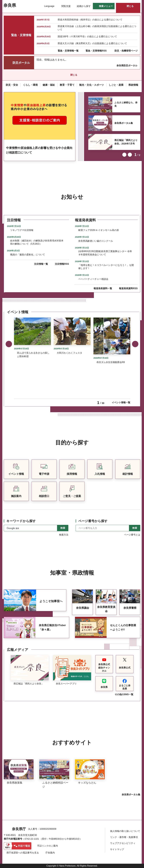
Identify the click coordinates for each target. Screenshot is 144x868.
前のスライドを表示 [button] (124, 155)
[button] (47, 6)
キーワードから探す (21, 521)
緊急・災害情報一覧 (68, 51)
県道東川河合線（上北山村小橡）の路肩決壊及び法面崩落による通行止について (97, 28)
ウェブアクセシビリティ (123, 843)
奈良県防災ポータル (127, 66)
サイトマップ (117, 849)
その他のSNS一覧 (124, 694)
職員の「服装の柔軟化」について (28, 255)
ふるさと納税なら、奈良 (126, 104)
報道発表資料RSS (128, 288)
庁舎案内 (50, 853)
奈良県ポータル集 (124, 123)
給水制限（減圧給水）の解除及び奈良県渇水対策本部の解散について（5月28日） (37, 242)
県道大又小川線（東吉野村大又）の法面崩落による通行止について (92, 43)
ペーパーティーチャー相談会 (93, 279)
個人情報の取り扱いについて (125, 831)
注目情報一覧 (41, 264)
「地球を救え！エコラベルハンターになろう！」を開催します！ (106, 267)
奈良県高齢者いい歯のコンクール (96, 241)
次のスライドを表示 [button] (130, 155)
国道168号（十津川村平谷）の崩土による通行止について (87, 36)
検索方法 (64, 535)
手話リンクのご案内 (48, 846)
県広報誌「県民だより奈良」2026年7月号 (126, 142)
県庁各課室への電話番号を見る (23, 853)
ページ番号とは (132, 535)
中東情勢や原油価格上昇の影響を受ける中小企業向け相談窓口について (39, 150)
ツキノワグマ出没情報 (22, 230)
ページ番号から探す (93, 521)
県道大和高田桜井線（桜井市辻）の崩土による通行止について (90, 20)
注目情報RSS (62, 264)
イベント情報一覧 (121, 402)
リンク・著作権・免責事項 (124, 837)
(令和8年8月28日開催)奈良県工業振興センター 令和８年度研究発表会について (105, 253)
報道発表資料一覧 (103, 288)
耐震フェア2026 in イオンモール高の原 (99, 230)
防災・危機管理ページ (126, 51)
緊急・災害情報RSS (96, 51)
